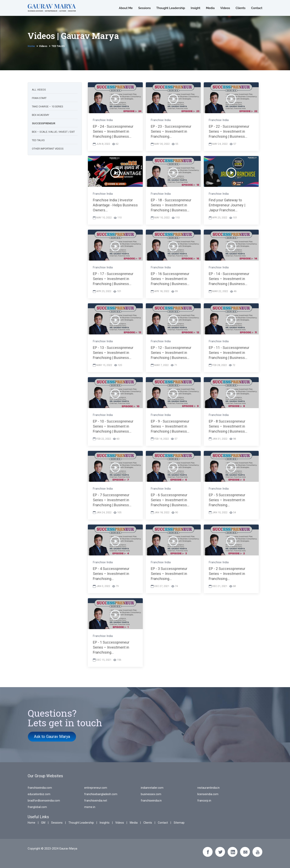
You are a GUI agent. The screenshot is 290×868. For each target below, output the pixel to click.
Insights (105, 823)
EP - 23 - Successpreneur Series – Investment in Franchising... (171, 131)
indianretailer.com (152, 788)
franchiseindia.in (151, 801)
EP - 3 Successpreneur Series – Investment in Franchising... (169, 574)
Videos (225, 8)
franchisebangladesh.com (101, 794)
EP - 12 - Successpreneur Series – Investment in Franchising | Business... (171, 353)
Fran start (39, 98)
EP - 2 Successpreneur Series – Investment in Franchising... (227, 574)
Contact (257, 8)
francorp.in (204, 801)
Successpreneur (44, 123)
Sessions (145, 8)
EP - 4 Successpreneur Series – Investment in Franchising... (111, 574)
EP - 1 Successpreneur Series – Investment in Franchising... (111, 647)
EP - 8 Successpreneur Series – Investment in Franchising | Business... (228, 426)
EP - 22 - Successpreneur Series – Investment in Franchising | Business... (229, 131)
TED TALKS (58, 46)
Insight (196, 8)
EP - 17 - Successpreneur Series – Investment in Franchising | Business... (113, 279)
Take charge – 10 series (48, 106)
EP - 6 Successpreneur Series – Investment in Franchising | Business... (170, 500)
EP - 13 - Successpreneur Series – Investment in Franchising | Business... (113, 353)
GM (43, 823)
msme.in (90, 807)
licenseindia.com (208, 794)
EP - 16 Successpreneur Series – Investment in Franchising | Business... (170, 279)
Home (31, 46)
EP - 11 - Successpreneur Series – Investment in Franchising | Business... (229, 353)
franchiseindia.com (40, 788)
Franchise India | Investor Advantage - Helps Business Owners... (115, 205)
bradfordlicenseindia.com (44, 801)
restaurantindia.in (208, 788)
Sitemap (179, 823)
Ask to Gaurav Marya (52, 737)
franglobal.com (37, 807)
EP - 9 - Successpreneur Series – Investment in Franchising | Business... (170, 426)
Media (210, 8)
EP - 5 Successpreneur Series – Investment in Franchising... (227, 500)
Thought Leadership (171, 8)
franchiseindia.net (96, 801)
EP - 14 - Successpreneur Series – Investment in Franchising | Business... (229, 279)
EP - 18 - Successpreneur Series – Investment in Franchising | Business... (171, 205)
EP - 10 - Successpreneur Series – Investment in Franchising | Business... (113, 426)
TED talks (38, 140)
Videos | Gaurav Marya (73, 36)
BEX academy (41, 115)
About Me (126, 8)
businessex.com (151, 794)
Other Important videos (48, 149)
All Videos (39, 90)
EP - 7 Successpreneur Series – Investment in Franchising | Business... (112, 500)
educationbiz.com (39, 794)
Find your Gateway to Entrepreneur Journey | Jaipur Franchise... (227, 205)
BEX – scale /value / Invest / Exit (53, 132)
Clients (241, 8)
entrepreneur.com (96, 788)
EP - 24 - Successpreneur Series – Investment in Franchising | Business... (113, 131)
